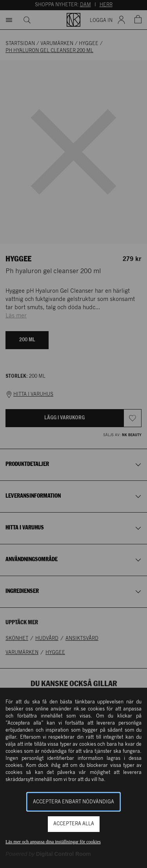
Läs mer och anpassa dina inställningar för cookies (53, 842)
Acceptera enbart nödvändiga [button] (73, 802)
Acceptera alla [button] (74, 824)
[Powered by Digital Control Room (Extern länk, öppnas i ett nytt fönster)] (48, 854)
